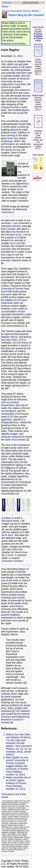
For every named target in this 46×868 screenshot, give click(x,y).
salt (21, 468)
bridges (19, 708)
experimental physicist (16, 334)
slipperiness (22, 184)
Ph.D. (24, 340)
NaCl (10, 535)
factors (17, 397)
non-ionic (22, 300)
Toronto (27, 451)
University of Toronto (12, 289)
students (24, 99)
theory (25, 343)
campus (5, 107)
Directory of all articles (13, 44)
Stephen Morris (9, 337)
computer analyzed (11, 437)
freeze (28, 600)
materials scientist (11, 226)
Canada (11, 229)
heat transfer (18, 598)
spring (8, 150)
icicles (13, 133)
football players (21, 110)
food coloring (8, 135)
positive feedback (10, 615)
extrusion (10, 235)
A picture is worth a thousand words (12, 519)
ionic (23, 311)
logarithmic (23, 476)
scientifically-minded (17, 121)
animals (19, 240)
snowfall (16, 87)
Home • (6, 6)
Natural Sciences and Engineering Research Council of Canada (15, 718)
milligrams (10, 468)
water (26, 135)
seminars (6, 223)
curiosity (5, 694)
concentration (8, 482)
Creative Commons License (12, 559)
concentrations (9, 311)
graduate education (16, 73)
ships (10, 708)
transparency (8, 257)
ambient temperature (10, 404)
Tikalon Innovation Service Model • (21, 11)
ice (19, 178)
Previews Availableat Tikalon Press (38, 37)
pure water (12, 294)
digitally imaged (9, 434)
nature (4, 488)
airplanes (6, 711)
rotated (23, 422)
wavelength (7, 578)
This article (7, 40)
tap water (6, 453)
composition (8, 414)
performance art (10, 144)
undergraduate (22, 70)
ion (26, 309)
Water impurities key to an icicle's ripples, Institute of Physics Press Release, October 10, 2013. (18, 783)
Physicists (16, 286)
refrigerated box (10, 422)
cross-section (18, 440)
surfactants (7, 303)
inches (5, 87)
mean (26, 93)
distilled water (23, 456)
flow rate (20, 405)
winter (29, 67)
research (21, 232)
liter (3, 471)
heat (18, 606)
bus (12, 107)
